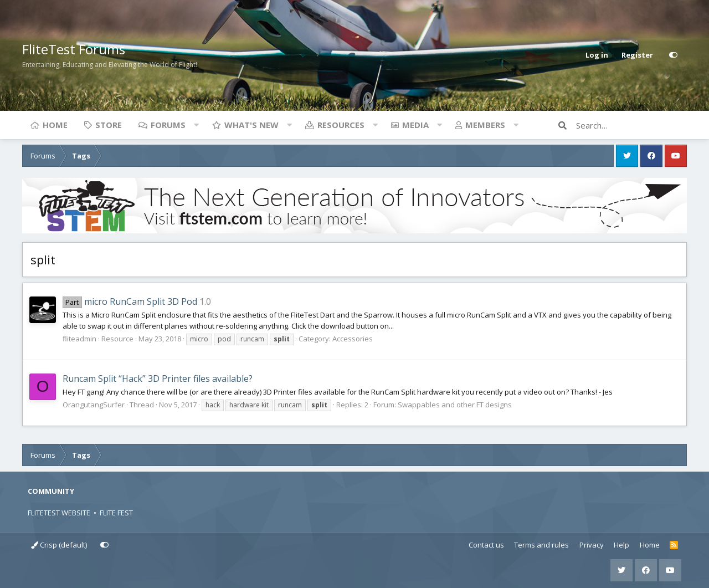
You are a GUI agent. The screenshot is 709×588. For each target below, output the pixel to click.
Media (415, 125)
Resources (341, 125)
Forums (168, 125)
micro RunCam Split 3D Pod (130, 301)
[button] (196, 125)
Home (55, 125)
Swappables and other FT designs (455, 405)
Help (621, 545)
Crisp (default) (59, 545)
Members (485, 125)
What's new (251, 125)
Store (109, 125)
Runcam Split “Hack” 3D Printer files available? (158, 379)
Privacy (592, 545)
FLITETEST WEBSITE (59, 513)
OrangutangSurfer (94, 405)
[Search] (631, 125)
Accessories (353, 339)
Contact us (486, 545)
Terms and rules (541, 545)
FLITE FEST (116, 513)
